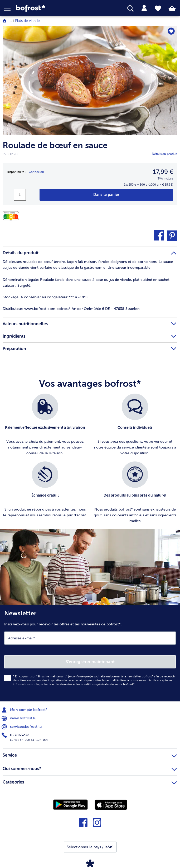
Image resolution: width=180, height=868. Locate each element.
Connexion (36, 172)
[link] (50, 8)
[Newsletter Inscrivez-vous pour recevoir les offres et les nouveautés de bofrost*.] (90, 653)
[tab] (144, 8)
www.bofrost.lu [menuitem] (20, 718)
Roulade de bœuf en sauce (55, 145)
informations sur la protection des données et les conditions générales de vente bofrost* (74, 684)
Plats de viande (27, 21)
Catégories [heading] (90, 781)
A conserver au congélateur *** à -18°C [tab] (45, 297)
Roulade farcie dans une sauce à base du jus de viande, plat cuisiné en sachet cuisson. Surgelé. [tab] (86, 283)
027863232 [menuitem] (16, 735)
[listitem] (45, 425)
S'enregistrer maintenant (90, 662)
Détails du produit (165, 154)
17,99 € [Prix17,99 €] (163, 172)
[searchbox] (130, 9)
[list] (90, 461)
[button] (10, 8)
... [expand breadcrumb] (11, 21)
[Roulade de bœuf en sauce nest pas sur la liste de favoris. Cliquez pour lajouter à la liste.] (171, 32)
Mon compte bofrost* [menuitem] (25, 710)
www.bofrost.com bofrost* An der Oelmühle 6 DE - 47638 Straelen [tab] (71, 309)
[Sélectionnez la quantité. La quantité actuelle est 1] (20, 195)
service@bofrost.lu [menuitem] (22, 727)
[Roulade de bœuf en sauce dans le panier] (107, 195)
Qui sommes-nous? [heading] (90, 768)
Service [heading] (90, 754)
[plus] (31, 195)
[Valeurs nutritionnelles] (12, 216)
